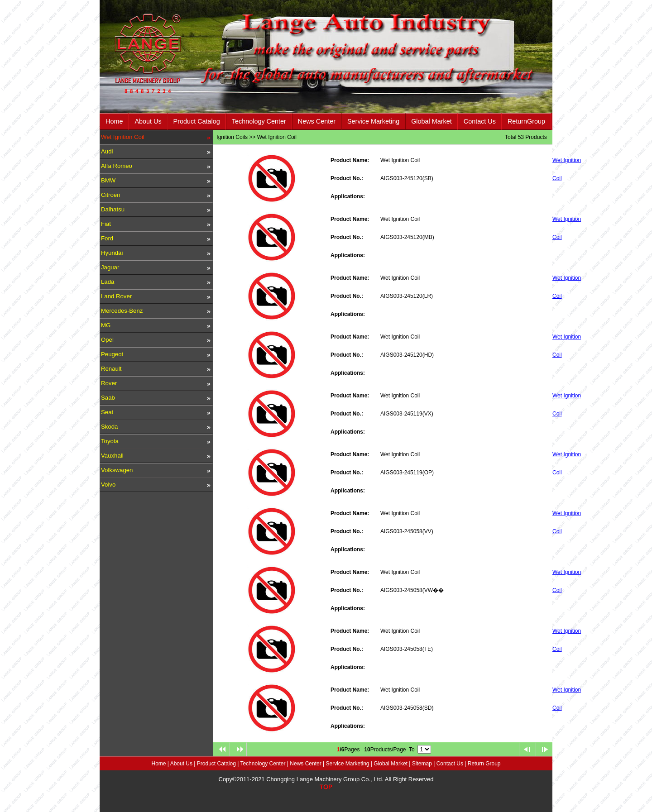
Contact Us (480, 121)
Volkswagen (117, 470)
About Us (148, 121)
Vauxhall (112, 456)
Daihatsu (113, 209)
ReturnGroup (526, 121)
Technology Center (259, 121)
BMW (108, 180)
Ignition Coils (232, 137)
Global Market (431, 121)
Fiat (106, 224)
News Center (317, 121)
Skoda (109, 427)
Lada (108, 282)
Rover (109, 383)
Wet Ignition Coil (123, 137)
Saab (108, 398)
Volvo (108, 485)
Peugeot (112, 354)
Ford (107, 238)
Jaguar (110, 267)
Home (114, 121)
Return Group (484, 764)
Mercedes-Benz (122, 311)
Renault (111, 369)
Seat (107, 412)
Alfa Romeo (117, 166)
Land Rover (116, 296)
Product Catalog (197, 121)
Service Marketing (373, 121)
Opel (107, 340)
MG (106, 325)
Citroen (111, 195)
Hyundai (112, 253)
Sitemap (422, 764)
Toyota (110, 441)
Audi (107, 151)
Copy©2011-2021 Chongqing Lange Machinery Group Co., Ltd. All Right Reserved (326, 779)
